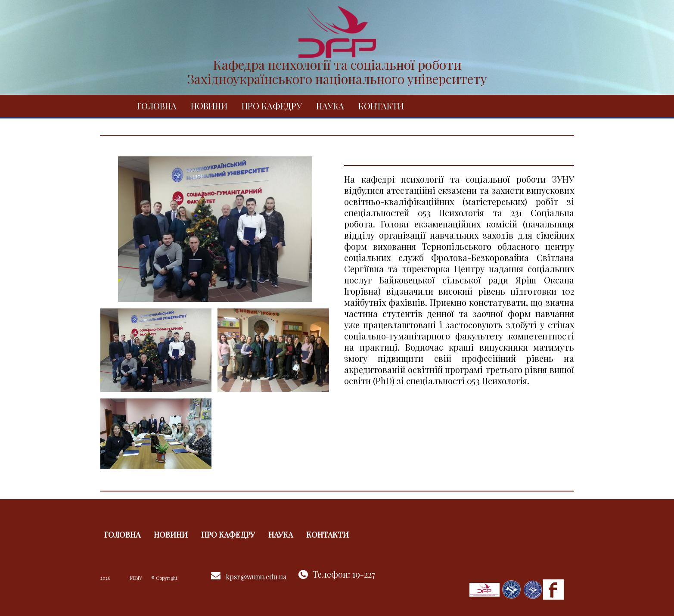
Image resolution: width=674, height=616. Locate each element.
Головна (157, 106)
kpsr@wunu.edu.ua (256, 577)
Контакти (381, 106)
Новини (209, 106)
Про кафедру (272, 106)
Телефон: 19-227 (344, 574)
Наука (330, 106)
